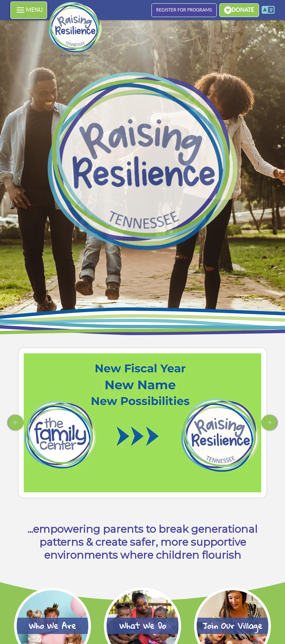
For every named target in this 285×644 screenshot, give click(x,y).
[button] (29, 10)
